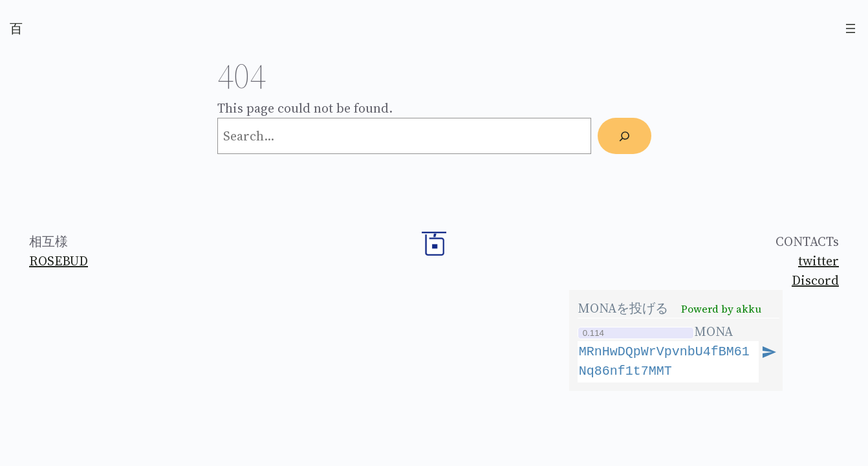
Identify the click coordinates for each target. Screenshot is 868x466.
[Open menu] (851, 28)
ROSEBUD (59, 261)
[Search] (624, 136)
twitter (819, 261)
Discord (815, 280)
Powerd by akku (721, 309)
